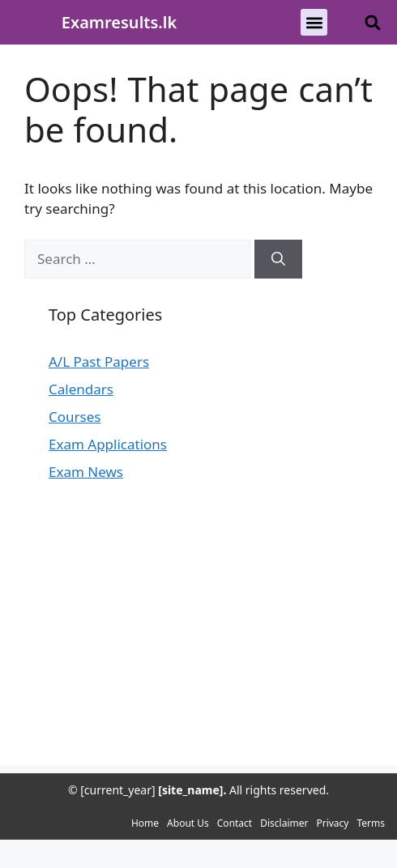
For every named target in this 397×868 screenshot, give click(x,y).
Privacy (332, 823)
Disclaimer (284, 823)
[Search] (278, 259)
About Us (188, 823)
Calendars (81, 389)
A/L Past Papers (99, 362)
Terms (371, 823)
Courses (75, 417)
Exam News (86, 472)
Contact (235, 823)
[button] (314, 22)
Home (145, 823)
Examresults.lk (119, 22)
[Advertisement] (198, 652)
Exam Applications (108, 444)
